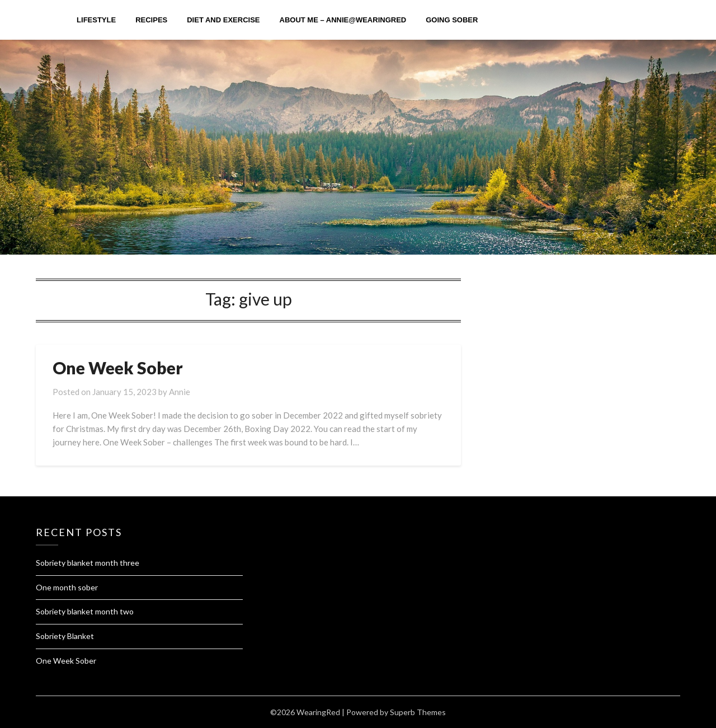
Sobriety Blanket (65, 636)
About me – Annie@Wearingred (343, 20)
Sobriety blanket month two (85, 611)
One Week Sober (118, 368)
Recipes (151, 20)
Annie (180, 392)
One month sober (67, 587)
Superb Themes (418, 712)
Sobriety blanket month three (88, 563)
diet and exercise (223, 20)
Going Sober (452, 20)
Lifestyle (96, 20)
